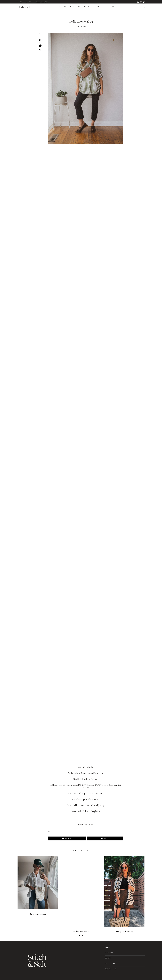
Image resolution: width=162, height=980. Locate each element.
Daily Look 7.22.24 (38, 914)
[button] (80, 935)
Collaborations (42, 2)
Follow (108, 7)
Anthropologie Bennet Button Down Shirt (85, 773)
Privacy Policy (111, 969)
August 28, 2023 (81, 27)
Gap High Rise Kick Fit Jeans (85, 779)
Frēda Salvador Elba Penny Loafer (64, 785)
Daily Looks (81, 16)
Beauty (86, 7)
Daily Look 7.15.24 (81, 931)
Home (20, 2)
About (28, 2)
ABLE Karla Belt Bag (77, 793)
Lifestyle (73, 7)
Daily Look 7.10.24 (124, 931)
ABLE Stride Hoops (77, 799)
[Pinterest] (141, 2)
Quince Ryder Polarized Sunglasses (85, 811)
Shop (97, 7)
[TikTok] (144, 2)
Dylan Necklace (73, 805)
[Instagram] (138, 2)
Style (61, 7)
